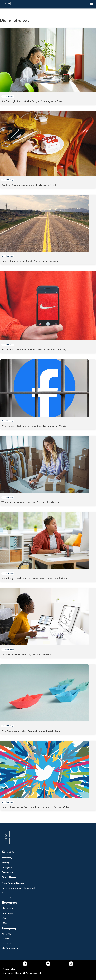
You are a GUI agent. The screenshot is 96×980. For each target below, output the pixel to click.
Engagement (8, 872)
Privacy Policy (9, 969)
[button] (92, 4)
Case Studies (8, 914)
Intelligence (7, 868)
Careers (5, 939)
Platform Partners (10, 949)
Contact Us (7, 944)
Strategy (6, 863)
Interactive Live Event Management (19, 888)
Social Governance (10, 893)
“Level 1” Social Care (11, 898)
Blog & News (8, 909)
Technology (7, 858)
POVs (4, 923)
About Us (6, 934)
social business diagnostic (14, 883)
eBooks (5, 918)
